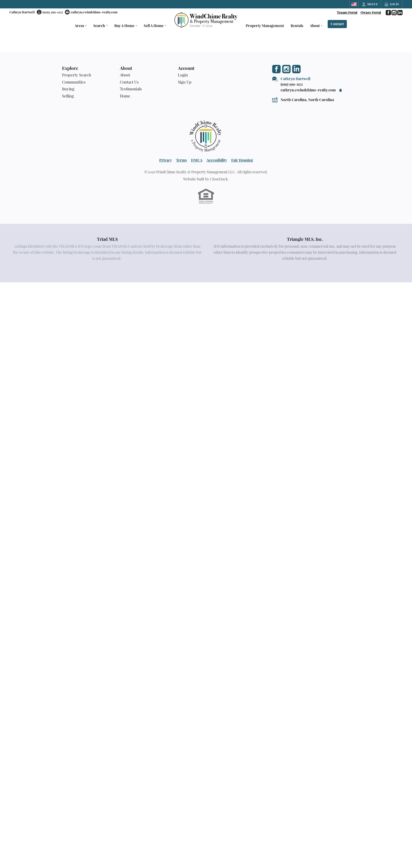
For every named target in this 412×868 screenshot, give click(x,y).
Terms (181, 160)
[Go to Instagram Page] (394, 13)
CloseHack (219, 179)
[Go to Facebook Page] (388, 13)
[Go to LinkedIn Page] (400, 13)
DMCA (197, 160)
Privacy (166, 160)
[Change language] (354, 4)
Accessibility (217, 160)
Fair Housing (242, 160)
